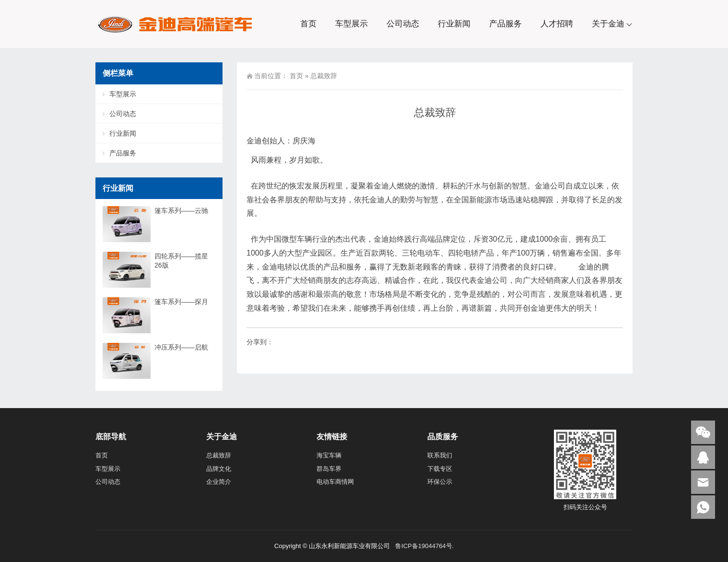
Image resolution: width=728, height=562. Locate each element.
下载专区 (440, 469)
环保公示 (440, 482)
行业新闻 (454, 24)
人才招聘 (557, 24)
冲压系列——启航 (181, 347)
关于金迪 (608, 24)
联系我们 (440, 455)
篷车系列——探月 (181, 302)
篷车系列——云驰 (181, 211)
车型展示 (352, 24)
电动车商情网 (335, 482)
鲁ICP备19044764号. (423, 546)
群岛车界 (329, 469)
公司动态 (403, 24)
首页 (308, 24)
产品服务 (505, 24)
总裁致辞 (219, 455)
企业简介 (219, 482)
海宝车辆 (329, 455)
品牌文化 (219, 469)
